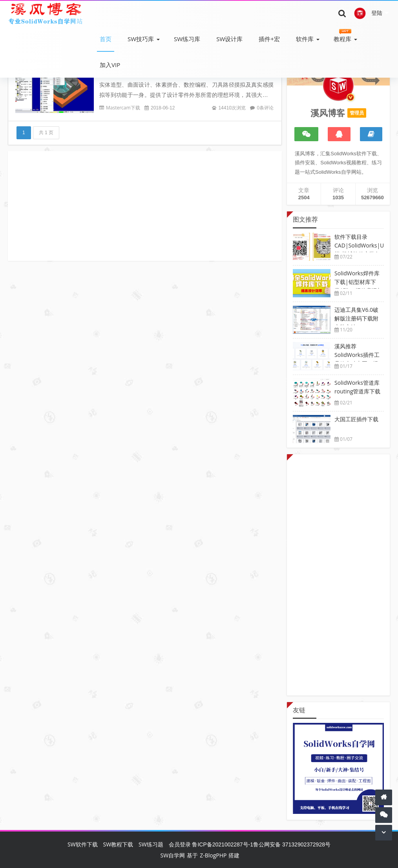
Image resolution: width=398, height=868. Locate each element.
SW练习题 (151, 844)
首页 (106, 39)
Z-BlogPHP (213, 855)
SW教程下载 (118, 844)
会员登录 (180, 844)
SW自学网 (173, 855)
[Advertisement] (145, 206)
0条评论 (265, 108)
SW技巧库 (141, 39)
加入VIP (110, 65)
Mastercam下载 (123, 108)
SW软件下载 (83, 844)
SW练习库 (187, 39)
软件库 (305, 39)
